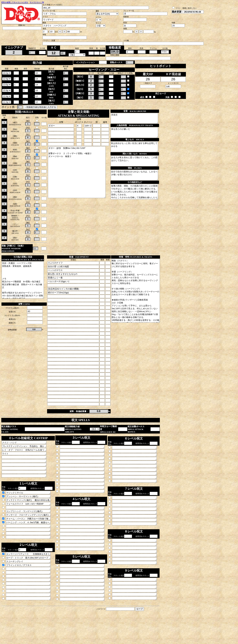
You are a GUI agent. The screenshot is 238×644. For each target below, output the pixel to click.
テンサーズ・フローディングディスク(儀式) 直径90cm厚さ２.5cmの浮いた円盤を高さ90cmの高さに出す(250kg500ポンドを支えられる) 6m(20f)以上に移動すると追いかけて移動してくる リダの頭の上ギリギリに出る (31, 530)
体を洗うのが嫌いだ (139, 135)
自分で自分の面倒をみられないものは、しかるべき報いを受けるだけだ (139, 184)
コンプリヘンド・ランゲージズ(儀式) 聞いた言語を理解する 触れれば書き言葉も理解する (31, 526)
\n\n (7, 73)
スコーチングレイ (31, 581)
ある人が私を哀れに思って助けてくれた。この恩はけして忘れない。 (139, 168)
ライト (27, 462)
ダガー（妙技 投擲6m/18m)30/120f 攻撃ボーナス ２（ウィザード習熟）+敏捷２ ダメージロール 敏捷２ (80, 177)
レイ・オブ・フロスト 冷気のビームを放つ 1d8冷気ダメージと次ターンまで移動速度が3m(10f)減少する (27, 458)
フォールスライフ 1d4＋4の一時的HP (31, 517)
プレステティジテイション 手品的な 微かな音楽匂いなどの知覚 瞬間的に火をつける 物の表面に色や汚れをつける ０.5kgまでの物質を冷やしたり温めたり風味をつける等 (27, 454)
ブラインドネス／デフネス (31, 585)
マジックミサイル (31, 505)
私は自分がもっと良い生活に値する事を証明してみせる (139, 152)
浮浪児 (139, 119)
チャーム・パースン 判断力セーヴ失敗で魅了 (31, 534)
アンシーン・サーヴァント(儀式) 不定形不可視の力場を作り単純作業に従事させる (31, 509)
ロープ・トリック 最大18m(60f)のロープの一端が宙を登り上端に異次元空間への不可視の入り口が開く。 (31, 576)
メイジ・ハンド (27, 450)
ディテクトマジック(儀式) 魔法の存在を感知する (31, 513)
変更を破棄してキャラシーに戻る (15, 2)
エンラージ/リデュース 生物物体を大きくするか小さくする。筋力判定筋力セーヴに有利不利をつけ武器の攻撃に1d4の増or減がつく (31, 572)
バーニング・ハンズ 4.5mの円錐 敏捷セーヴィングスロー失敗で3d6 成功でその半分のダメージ (31, 538)
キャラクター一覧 (37, 2)
